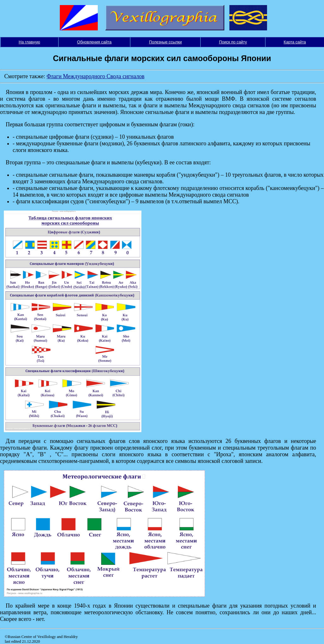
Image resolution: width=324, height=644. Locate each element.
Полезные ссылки (165, 42)
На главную (29, 42)
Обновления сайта (94, 42)
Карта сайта (295, 42)
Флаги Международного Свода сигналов (95, 76)
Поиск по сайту (233, 42)
